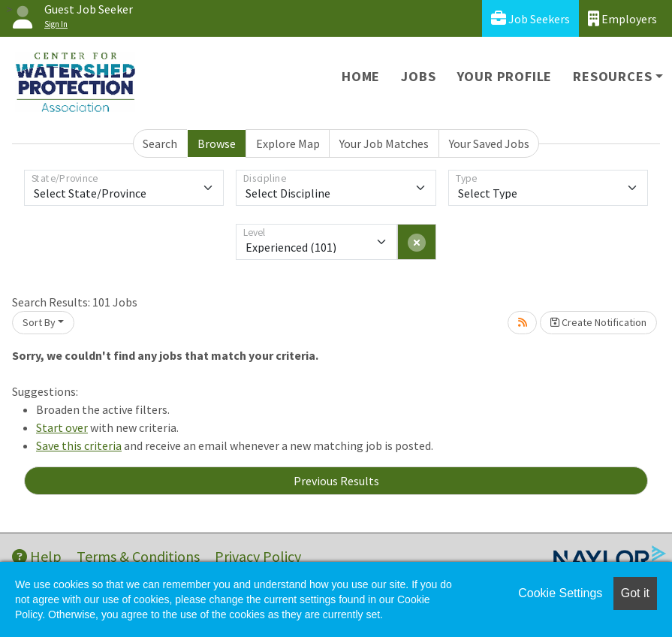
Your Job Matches (384, 143)
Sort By (39, 322)
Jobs (418, 76)
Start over (62, 427)
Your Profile (505, 76)
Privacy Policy (258, 556)
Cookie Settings (560, 593)
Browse (217, 143)
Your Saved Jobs (489, 143)
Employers (622, 18)
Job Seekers (530, 18)
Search (160, 143)
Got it (635, 593)
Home (361, 76)
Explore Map (288, 143)
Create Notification (598, 322)
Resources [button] (612, 76)
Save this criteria (79, 445)
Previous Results (336, 481)
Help (37, 556)
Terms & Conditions (138, 556)
